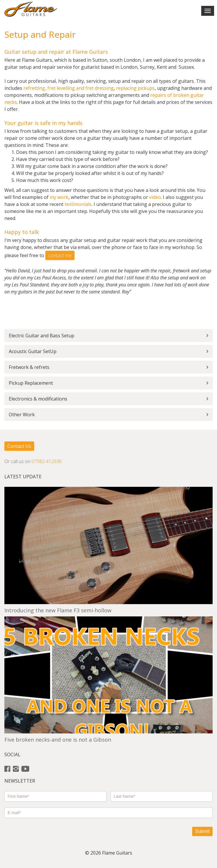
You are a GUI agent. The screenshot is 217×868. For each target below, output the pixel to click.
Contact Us (19, 446)
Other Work (22, 415)
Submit (202, 831)
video (155, 197)
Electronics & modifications (38, 399)
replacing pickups (135, 88)
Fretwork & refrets (29, 367)
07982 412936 (47, 461)
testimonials (78, 204)
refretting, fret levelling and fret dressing (69, 88)
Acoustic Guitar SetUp (33, 351)
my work (59, 197)
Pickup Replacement (31, 383)
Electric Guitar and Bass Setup (42, 336)
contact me (60, 255)
